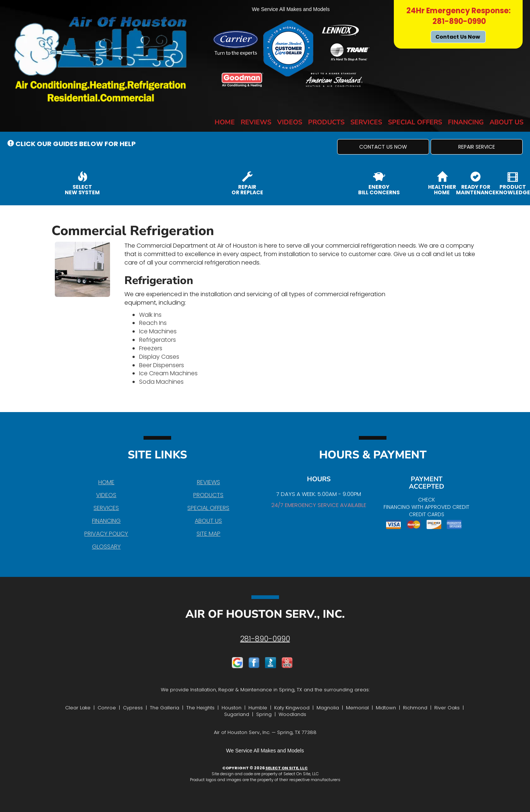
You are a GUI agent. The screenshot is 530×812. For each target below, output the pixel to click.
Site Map (209, 534)
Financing (466, 122)
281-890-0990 (265, 639)
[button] (383, 147)
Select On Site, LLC (287, 768)
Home (225, 122)
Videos (290, 122)
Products (326, 122)
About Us (506, 122)
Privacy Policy (106, 534)
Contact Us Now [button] (458, 37)
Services (366, 122)
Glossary (106, 547)
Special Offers (415, 122)
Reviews (256, 122)
